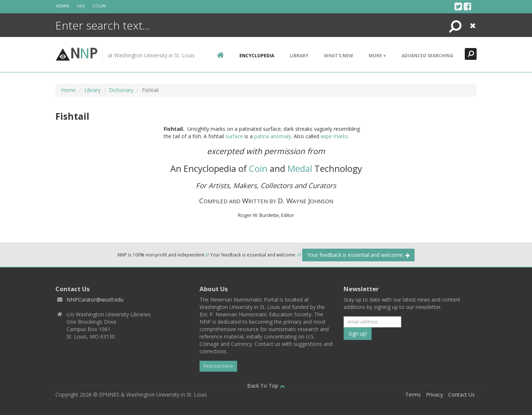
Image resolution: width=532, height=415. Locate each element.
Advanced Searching (427, 56)
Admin (62, 6)
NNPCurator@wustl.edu (95, 300)
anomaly (281, 136)
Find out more (218, 366)
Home (68, 90)
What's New (339, 56)
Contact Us (461, 394)
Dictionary (121, 90)
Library (299, 56)
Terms (413, 394)
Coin (258, 168)
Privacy (434, 394)
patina (262, 136)
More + (377, 56)
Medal (300, 168)
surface (234, 136)
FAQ (81, 6)
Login (99, 6)
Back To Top (266, 386)
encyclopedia (257, 56)
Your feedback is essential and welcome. (358, 255)
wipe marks (334, 136)
